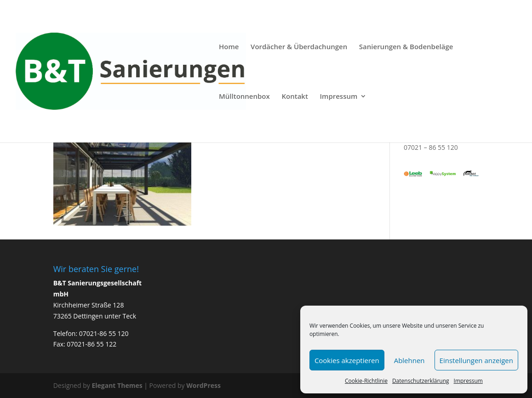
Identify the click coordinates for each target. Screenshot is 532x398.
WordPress (203, 385)
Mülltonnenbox (244, 97)
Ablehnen (409, 360)
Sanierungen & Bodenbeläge (406, 47)
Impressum (468, 381)
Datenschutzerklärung (421, 381)
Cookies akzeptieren (347, 360)
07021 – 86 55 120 (431, 147)
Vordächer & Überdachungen (299, 47)
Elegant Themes (117, 385)
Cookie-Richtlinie (366, 381)
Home (229, 47)
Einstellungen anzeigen (476, 360)
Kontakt (295, 97)
